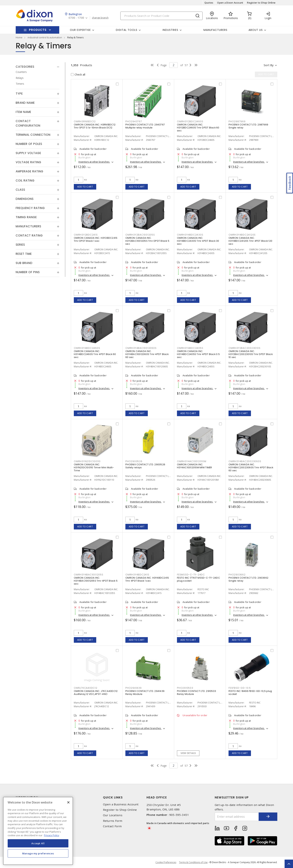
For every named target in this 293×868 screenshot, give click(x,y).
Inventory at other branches (94, 162)
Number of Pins (28, 272)
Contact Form (112, 826)
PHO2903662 (237, 575)
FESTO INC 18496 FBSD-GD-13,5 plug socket (250, 693)
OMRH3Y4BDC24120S (242, 235)
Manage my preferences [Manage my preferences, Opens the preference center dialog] (38, 853)
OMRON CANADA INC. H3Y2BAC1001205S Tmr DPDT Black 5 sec (147, 241)
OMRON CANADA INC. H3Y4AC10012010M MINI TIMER (195, 466)
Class (20, 190)
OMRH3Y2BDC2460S (190, 121)
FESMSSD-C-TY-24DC (191, 575)
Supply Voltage (28, 153)
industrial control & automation (45, 37)
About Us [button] (256, 30)
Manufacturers (215, 30)
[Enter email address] (237, 817)
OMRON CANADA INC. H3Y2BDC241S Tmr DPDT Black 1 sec (96, 239)
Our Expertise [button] (80, 30)
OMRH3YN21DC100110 (87, 461)
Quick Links (113, 797)
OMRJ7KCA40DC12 (86, 688)
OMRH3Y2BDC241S (86, 235)
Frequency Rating (30, 208)
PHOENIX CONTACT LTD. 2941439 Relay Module (145, 693)
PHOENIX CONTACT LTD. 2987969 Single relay (248, 126)
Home (19, 37)
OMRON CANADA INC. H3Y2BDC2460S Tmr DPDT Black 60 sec (198, 128)
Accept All (38, 843)
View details (188, 753)
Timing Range (26, 217)
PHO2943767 (134, 121)
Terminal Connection (33, 135)
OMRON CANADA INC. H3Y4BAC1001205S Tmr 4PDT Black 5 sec (96, 581)
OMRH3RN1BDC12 (85, 121)
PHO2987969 (237, 121)
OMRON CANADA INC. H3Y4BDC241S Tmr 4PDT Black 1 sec (147, 579)
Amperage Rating (30, 171)
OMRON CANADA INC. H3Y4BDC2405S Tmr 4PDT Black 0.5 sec (198, 354)
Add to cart (85, 187)
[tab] (38, 67)
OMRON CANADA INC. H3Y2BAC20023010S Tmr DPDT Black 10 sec (251, 354)
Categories (25, 67)
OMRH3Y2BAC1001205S (140, 235)
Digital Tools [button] (127, 30)
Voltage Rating (28, 162)
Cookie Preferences (166, 862)
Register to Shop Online (261, 3)
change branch (100, 18)
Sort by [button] (269, 65)
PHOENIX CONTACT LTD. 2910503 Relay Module (196, 693)
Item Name (23, 112)
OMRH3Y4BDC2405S (190, 348)
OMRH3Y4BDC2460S (87, 348)
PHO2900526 (134, 461)
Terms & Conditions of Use (193, 862)
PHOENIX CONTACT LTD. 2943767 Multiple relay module (145, 126)
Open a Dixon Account (230, 3)
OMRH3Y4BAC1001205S (89, 575)
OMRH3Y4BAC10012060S (141, 348)
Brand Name (25, 103)
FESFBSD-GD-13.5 (240, 688)
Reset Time (24, 254)
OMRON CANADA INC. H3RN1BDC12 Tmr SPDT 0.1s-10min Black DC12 (95, 126)
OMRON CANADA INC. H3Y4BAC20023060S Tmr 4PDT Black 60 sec (251, 467)
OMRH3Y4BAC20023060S (245, 461)
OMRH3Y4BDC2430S (190, 235)
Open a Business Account (121, 804)
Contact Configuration (28, 123)
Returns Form (113, 821)
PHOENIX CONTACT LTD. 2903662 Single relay (248, 579)
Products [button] (38, 30)
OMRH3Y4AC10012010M (192, 461)
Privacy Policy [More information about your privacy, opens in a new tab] (52, 835)
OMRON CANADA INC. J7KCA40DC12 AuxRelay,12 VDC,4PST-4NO (96, 693)
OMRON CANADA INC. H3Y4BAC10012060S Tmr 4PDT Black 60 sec (147, 354)
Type (19, 94)
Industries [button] (170, 30)
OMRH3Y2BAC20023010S (244, 348)
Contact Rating (29, 235)
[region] (38, 831)
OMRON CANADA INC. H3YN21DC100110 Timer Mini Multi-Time (94, 467)
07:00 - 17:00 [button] (76, 18)
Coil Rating (25, 180)
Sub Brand (24, 263)
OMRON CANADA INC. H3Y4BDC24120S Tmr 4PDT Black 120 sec (250, 241)
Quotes (209, 3)
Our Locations (113, 815)
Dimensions (25, 199)
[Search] (161, 16)
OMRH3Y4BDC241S (137, 575)
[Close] (68, 802)
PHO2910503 (185, 688)
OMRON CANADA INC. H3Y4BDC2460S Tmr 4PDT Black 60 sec (95, 354)
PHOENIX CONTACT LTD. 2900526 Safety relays (145, 466)
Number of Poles (29, 144)
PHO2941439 (134, 688)
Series (20, 245)
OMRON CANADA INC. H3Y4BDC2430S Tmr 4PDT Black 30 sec (198, 241)
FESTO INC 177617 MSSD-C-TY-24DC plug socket (198, 579)
